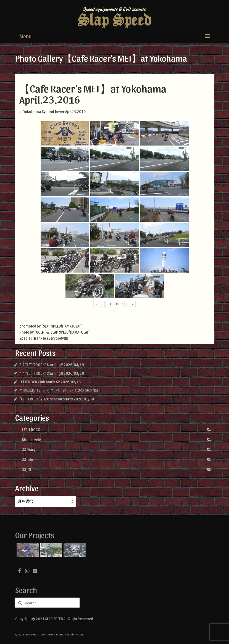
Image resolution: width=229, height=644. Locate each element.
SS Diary (29, 449)
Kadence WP (76, 634)
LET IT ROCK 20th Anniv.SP (40, 382)
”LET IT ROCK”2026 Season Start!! (46, 399)
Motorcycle (31, 440)
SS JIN (27, 469)
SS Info (28, 459)
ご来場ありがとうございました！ (48, 390)
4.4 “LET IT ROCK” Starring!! (41, 373)
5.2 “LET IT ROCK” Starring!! (41, 365)
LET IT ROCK (31, 430)
